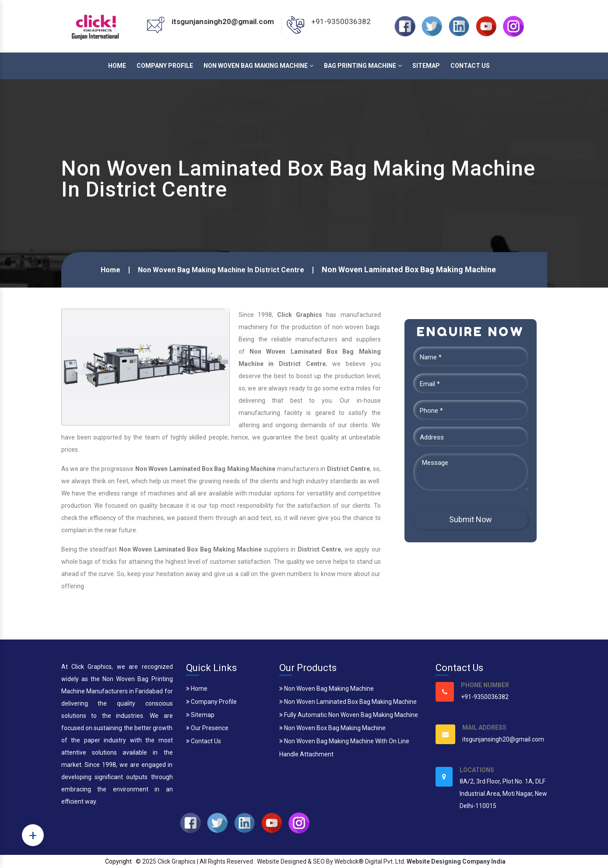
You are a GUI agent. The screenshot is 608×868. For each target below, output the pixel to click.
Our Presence (207, 728)
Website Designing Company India (456, 861)
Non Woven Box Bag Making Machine (332, 728)
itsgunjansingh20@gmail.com (223, 21)
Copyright (118, 861)
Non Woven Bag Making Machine (258, 66)
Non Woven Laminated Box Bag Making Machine (348, 702)
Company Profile (165, 66)
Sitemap (426, 66)
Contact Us (470, 66)
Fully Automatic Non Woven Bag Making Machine (349, 715)
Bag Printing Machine (363, 66)
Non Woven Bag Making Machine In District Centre (221, 270)
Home (117, 66)
